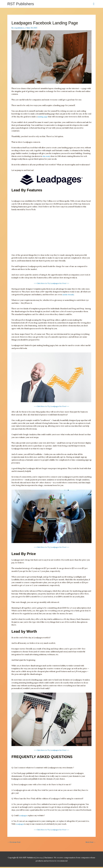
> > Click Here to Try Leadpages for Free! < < (51, 284)
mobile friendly (69, 295)
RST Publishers (22, 4)
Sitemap (40, 859)
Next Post (90, 843)
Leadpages (23, 816)
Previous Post (14, 843)
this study (46, 157)
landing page (43, 117)
